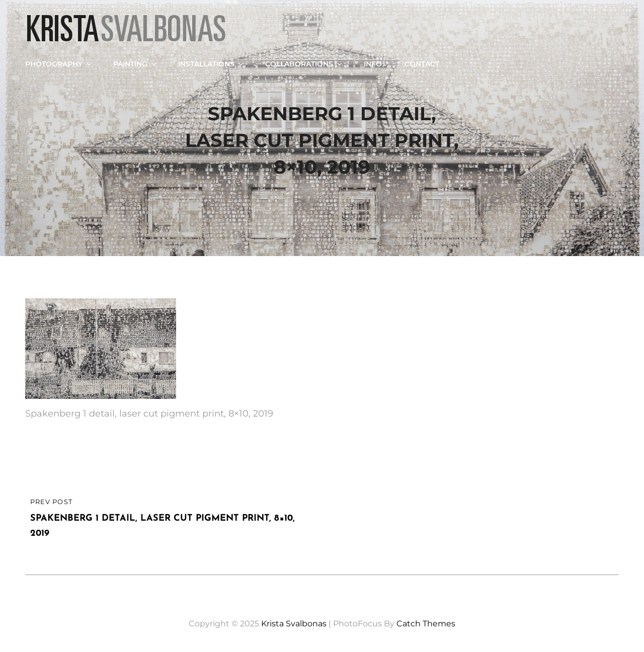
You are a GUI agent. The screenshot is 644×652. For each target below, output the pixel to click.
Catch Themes (426, 624)
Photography (59, 64)
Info (373, 64)
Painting (136, 64)
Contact (422, 64)
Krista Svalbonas (294, 624)
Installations (212, 64)
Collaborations (304, 64)
